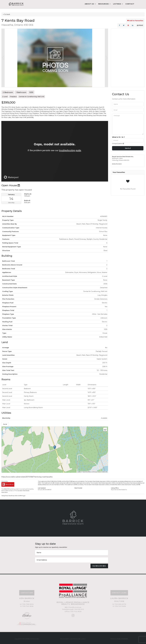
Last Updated (42, 487)
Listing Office (115, 487)
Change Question (118, 142)
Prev (3, 57)
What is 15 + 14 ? (118, 136)
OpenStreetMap (87, 470)
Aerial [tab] (5, 423)
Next (106, 57)
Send (128, 147)
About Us (89, 4)
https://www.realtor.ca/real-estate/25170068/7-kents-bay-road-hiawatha (27, 476)
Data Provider (78, 487)
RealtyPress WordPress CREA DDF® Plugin (14, 494)
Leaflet (79, 470)
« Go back (6, 13)
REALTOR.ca (8, 488)
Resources (104, 4)
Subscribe (99, 565)
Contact (130, 4)
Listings (117, 4)
